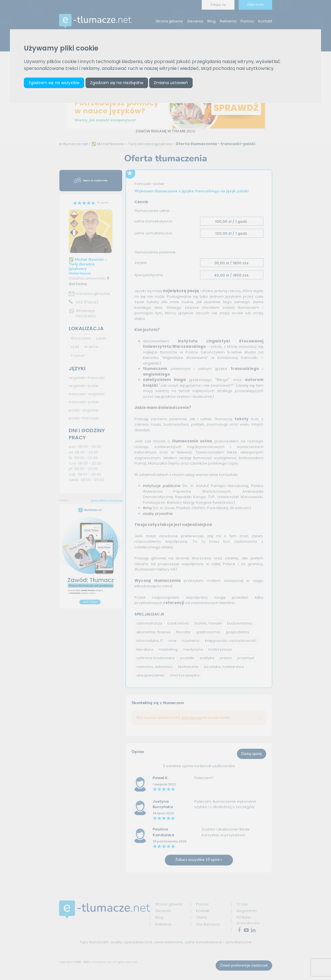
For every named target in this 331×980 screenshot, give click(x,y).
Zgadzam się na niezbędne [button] (117, 83)
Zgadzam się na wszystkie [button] (54, 83)
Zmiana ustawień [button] (171, 83)
